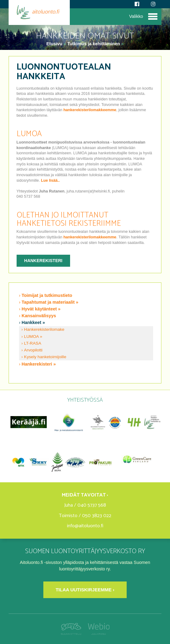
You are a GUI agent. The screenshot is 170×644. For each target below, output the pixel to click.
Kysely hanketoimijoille (45, 357)
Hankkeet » (33, 322)
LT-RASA (33, 343)
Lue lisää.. (50, 180)
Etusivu (55, 44)
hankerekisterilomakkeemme (90, 110)
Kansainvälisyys (39, 316)
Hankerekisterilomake (44, 329)
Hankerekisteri (43, 261)
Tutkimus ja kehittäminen (94, 44)
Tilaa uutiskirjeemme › (85, 590)
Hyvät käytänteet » (41, 309)
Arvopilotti (33, 350)
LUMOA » (33, 336)
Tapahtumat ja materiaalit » (50, 302)
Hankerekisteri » (39, 364)
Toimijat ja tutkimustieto (47, 295)
